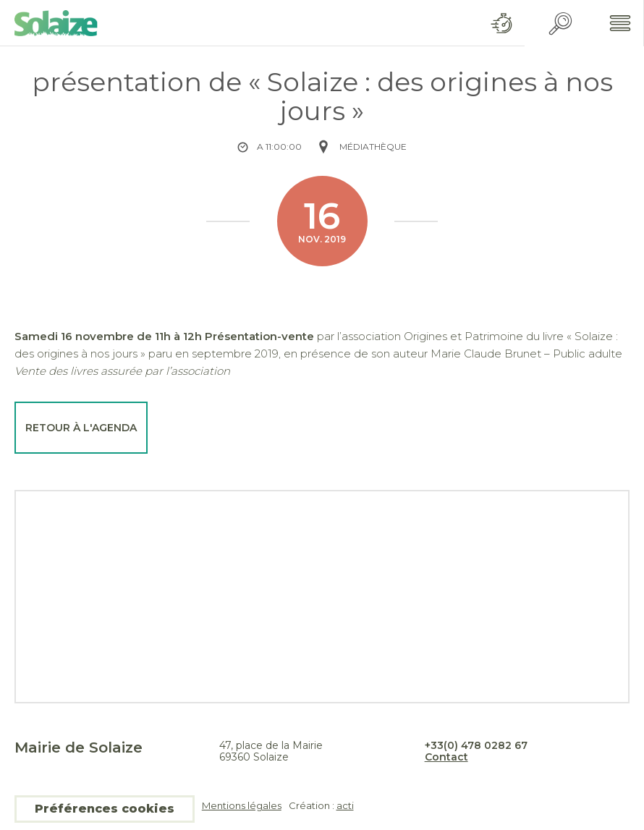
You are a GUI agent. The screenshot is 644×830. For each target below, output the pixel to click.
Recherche (560, 24)
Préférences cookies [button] (105, 809)
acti (345, 805)
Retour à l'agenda (81, 428)
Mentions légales (242, 806)
